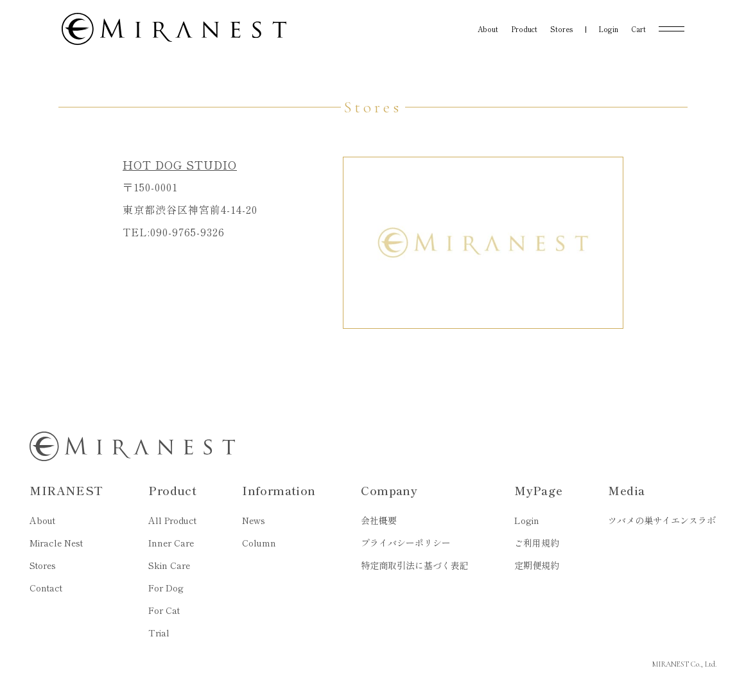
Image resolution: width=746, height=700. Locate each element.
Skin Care (169, 565)
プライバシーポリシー (406, 543)
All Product (172, 520)
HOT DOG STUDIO (180, 164)
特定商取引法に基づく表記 (415, 565)
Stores (43, 565)
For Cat (164, 610)
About (42, 520)
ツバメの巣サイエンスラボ (662, 520)
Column (259, 543)
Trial (159, 633)
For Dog (166, 588)
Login (527, 520)
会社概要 (379, 520)
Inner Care (171, 543)
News (254, 520)
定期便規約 (537, 565)
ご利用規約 (537, 543)
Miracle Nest (56, 543)
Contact (46, 588)
